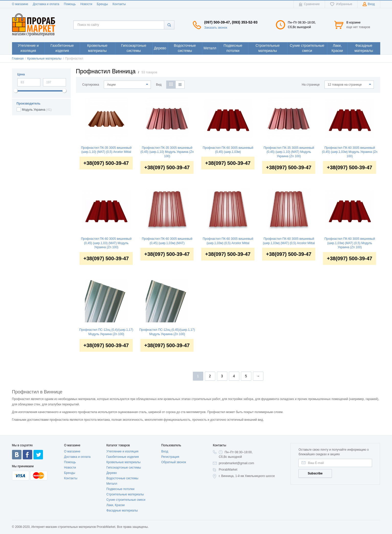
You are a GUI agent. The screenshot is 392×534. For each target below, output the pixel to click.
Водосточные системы (122, 478)
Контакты (119, 4)
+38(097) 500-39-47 (106, 163)
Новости (86, 4)
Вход (165, 451)
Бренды (102, 4)
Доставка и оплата (46, 4)
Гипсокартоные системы (124, 468)
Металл (112, 484)
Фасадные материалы (122, 510)
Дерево (112, 473)
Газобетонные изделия (123, 457)
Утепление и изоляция (122, 451)
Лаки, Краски (115, 505)
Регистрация (170, 457)
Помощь (70, 4)
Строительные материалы (125, 494)
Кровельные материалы (124, 462)
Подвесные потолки (120, 489)
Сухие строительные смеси (126, 500)
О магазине (20, 4)
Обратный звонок (174, 462)
